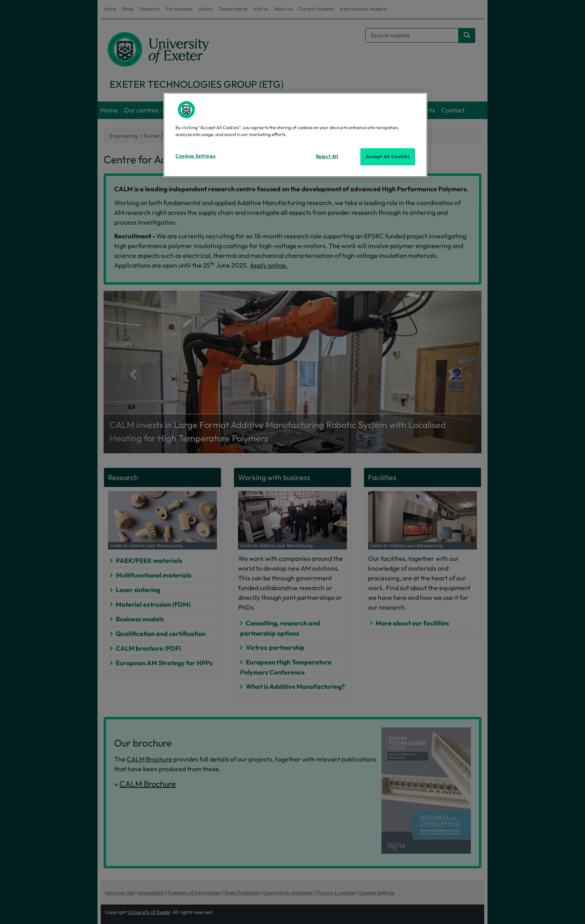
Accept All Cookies (388, 156)
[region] (295, 135)
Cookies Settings (195, 156)
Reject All (327, 156)
